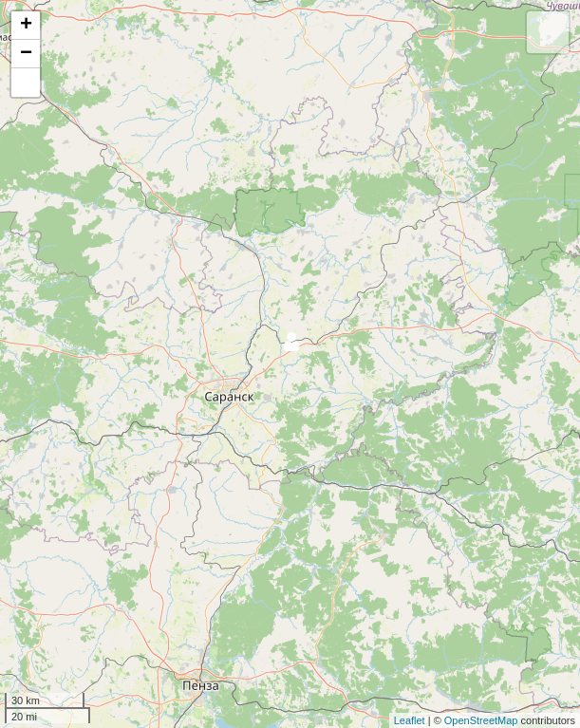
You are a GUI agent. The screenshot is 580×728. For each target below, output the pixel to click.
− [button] (26, 54)
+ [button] (26, 26)
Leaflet (410, 720)
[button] (26, 83)
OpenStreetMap (481, 720)
